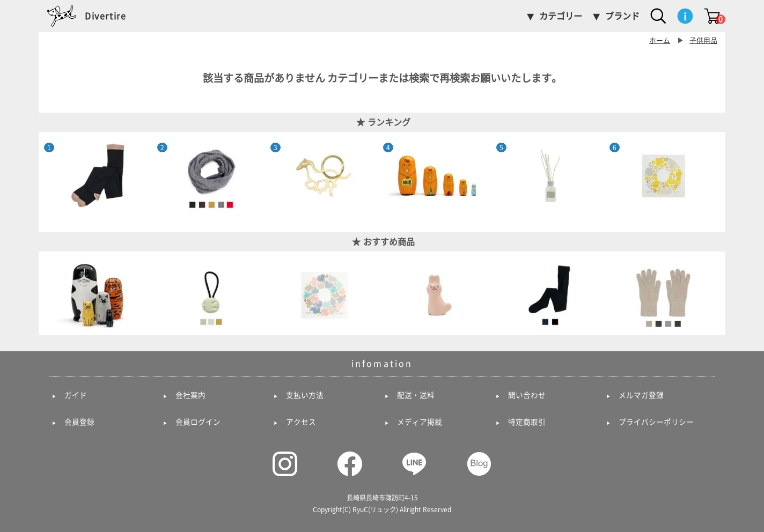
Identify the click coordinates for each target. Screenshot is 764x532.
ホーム (660, 40)
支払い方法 (305, 395)
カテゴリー (561, 16)
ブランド (622, 16)
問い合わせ (527, 395)
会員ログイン (198, 422)
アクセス (301, 422)
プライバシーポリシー (656, 422)
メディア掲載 (420, 422)
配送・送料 (416, 395)
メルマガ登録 (641, 395)
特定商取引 (527, 422)
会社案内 (190, 395)
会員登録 (79, 422)
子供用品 (703, 40)
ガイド (76, 395)
